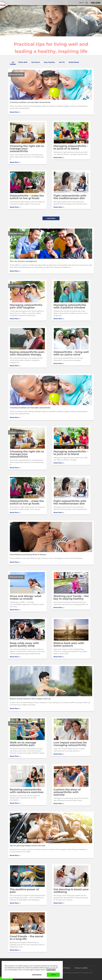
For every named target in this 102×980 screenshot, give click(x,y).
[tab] (13, 62)
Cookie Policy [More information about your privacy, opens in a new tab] (51, 970)
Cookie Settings (37, 975)
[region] (32, 970)
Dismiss (53, 975)
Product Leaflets (81, 968)
